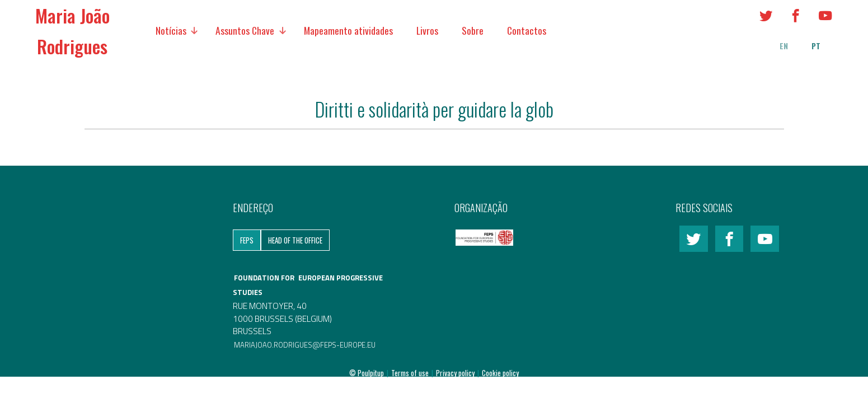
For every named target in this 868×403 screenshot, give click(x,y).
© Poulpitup (367, 373)
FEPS (247, 240)
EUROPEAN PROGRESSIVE (341, 278)
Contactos (527, 30)
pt (816, 46)
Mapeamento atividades (348, 30)
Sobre (473, 30)
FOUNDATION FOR (265, 278)
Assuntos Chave (245, 30)
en (784, 46)
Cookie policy (500, 373)
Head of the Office (295, 240)
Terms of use (411, 373)
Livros (427, 30)
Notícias (171, 30)
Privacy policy (456, 373)
